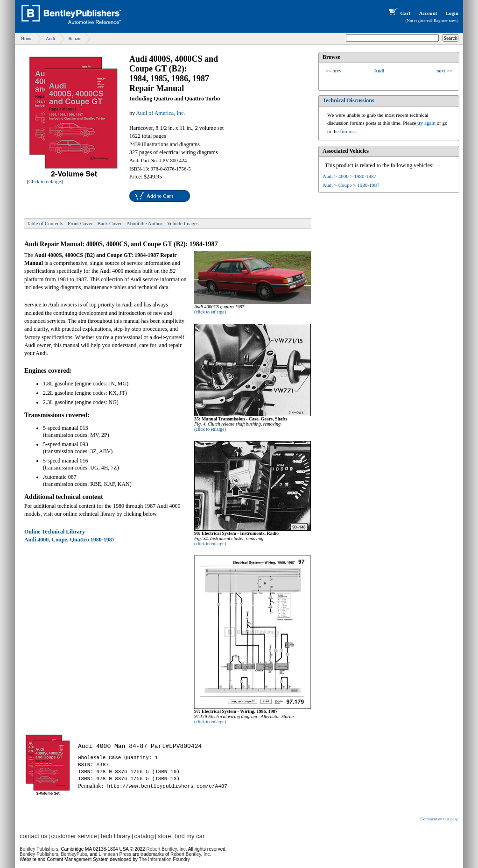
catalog (144, 836)
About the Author (144, 223)
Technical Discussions (348, 100)
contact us (33, 836)
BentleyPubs (74, 854)
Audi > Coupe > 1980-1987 (351, 185)
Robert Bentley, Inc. (191, 854)
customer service (74, 836)
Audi (50, 39)
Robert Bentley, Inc (166, 849)
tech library (116, 836)
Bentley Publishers (39, 849)
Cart (399, 13)
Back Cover (110, 223)
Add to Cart (160, 196)
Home (27, 39)
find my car (190, 836)
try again (426, 123)
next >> (444, 71)
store (165, 836)
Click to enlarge (45, 181)
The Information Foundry (164, 859)
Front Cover (80, 223)
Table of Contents (45, 223)
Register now (445, 21)
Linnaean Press (115, 854)
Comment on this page (439, 819)
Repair (74, 39)
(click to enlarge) (210, 312)
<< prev (334, 71)
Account (428, 13)
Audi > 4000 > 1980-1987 (349, 176)
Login (452, 13)
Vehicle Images (183, 223)
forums (348, 131)
